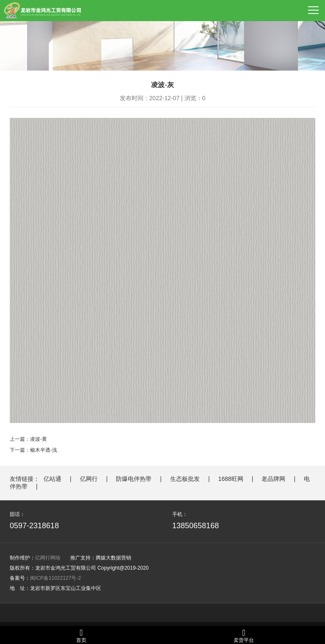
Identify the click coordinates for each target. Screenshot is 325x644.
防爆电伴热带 (134, 479)
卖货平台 (244, 636)
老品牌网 (273, 479)
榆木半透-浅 (44, 450)
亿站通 (52, 479)
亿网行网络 (48, 558)
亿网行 (89, 479)
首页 (81, 636)
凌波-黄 (39, 439)
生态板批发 (185, 479)
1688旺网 (231, 479)
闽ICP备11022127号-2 (55, 578)
